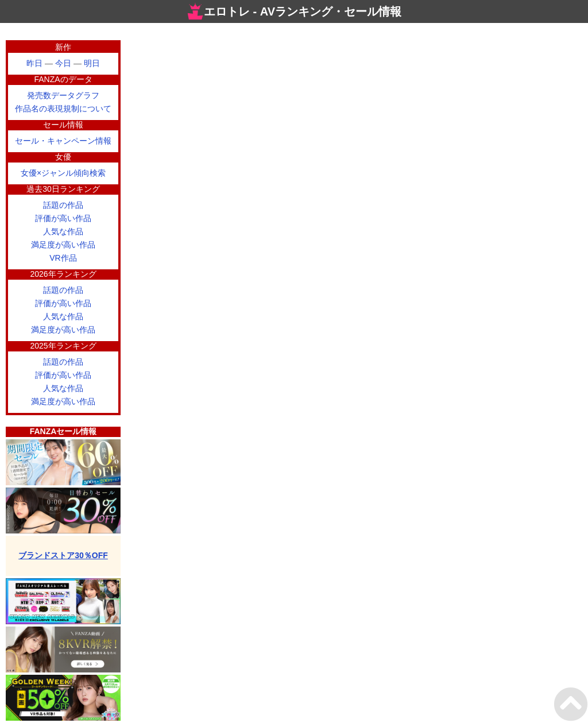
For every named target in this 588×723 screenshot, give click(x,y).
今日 (63, 63)
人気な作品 (63, 231)
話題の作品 (63, 205)
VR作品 (63, 258)
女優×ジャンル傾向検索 (63, 173)
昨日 (34, 63)
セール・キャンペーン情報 (63, 141)
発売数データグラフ (63, 95)
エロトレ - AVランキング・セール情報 (294, 11)
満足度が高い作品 (63, 245)
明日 (92, 63)
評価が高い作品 (63, 218)
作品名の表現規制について (63, 109)
